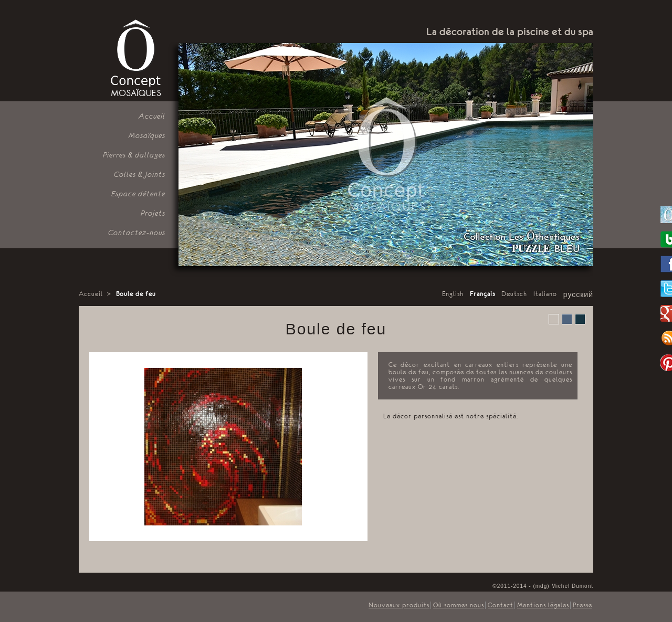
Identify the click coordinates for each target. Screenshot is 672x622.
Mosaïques (147, 135)
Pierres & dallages (134, 155)
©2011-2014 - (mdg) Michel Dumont (543, 586)
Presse (582, 605)
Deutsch (514, 294)
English (453, 294)
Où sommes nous (459, 605)
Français (482, 294)
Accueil (152, 116)
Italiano (545, 294)
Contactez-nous (137, 233)
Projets (153, 213)
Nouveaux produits (399, 605)
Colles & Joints (140, 174)
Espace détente (138, 194)
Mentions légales (543, 605)
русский (578, 295)
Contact (501, 605)
